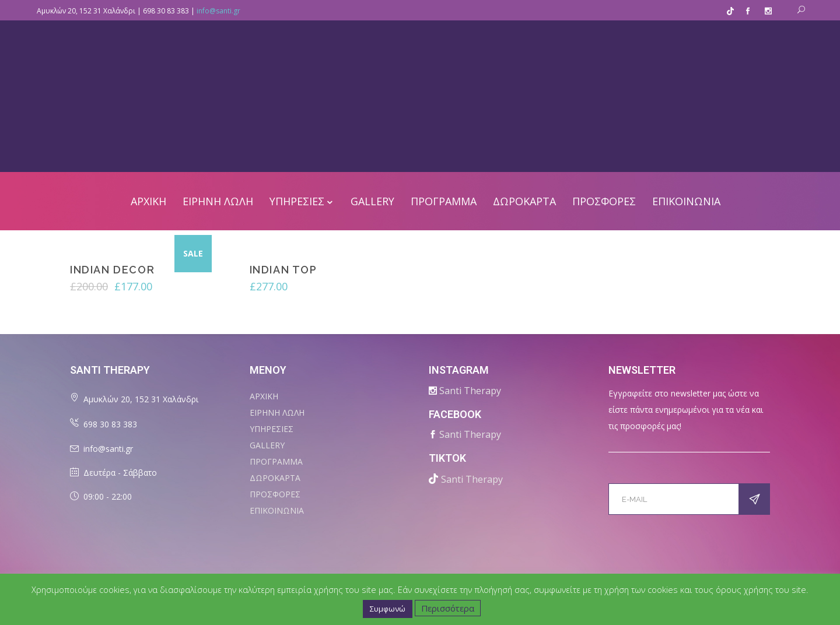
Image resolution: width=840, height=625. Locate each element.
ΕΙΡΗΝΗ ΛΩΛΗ (277, 412)
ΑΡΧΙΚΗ (264, 396)
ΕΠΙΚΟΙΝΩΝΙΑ (277, 510)
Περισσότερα (448, 608)
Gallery (267, 445)
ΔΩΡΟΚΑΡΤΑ (275, 478)
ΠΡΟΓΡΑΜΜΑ (276, 461)
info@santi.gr (218, 11)
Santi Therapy (470, 391)
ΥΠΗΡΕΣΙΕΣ (272, 429)
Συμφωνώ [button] (388, 609)
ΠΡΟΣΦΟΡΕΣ (275, 494)
